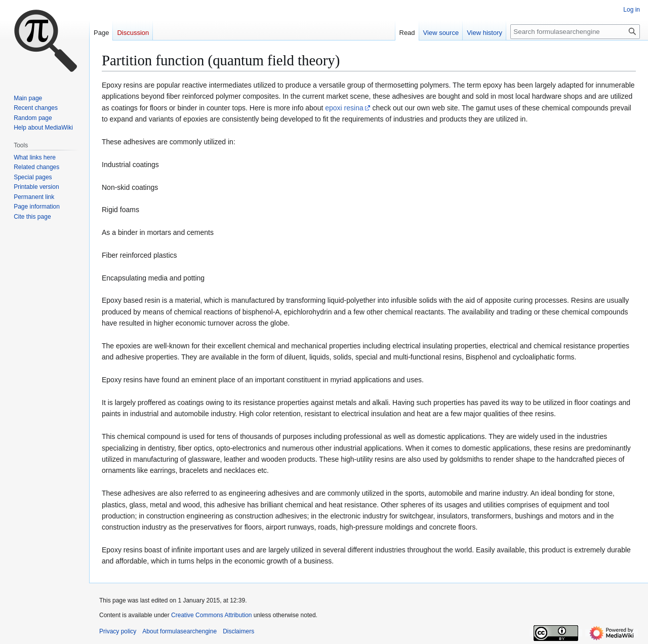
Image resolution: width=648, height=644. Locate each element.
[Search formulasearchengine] (575, 32)
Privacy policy (118, 631)
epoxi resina (344, 108)
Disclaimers (238, 631)
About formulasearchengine (179, 631)
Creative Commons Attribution (211, 615)
